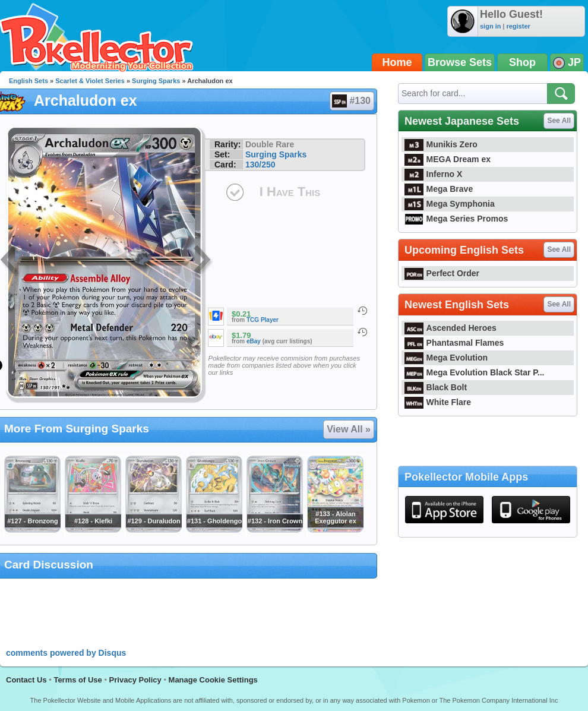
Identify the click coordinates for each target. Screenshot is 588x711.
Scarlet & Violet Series (90, 81)
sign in (490, 26)
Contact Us (26, 680)
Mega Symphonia (450, 204)
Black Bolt (436, 387)
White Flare (438, 402)
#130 (351, 101)
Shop (522, 62)
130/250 (260, 165)
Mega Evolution (446, 358)
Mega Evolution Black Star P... (475, 372)
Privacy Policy (135, 680)
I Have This (290, 192)
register (518, 26)
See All (559, 121)
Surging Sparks (156, 81)
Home (397, 62)
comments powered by (66, 653)
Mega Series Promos (456, 219)
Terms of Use (78, 680)
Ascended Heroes (451, 328)
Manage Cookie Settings (213, 680)
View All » (349, 429)
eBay (254, 341)
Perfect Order (442, 273)
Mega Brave (439, 189)
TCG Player (263, 320)
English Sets (29, 81)
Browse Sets (460, 62)
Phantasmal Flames (454, 343)
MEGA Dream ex (448, 159)
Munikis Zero (441, 144)
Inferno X (433, 174)
